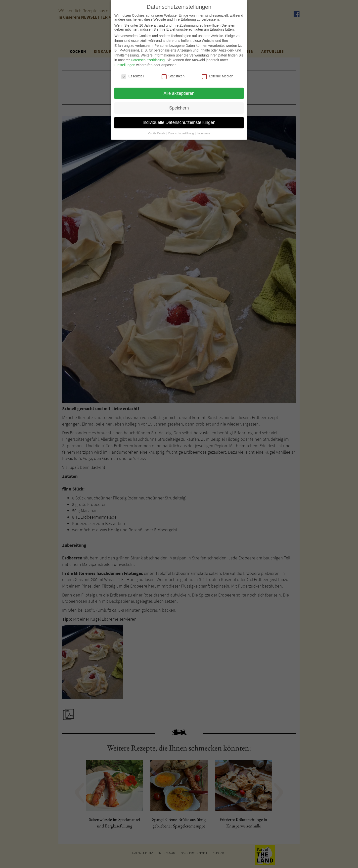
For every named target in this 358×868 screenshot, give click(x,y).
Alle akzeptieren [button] (179, 91)
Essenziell (133, 74)
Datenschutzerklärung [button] (181, 132)
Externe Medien (218, 74)
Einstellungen (125, 63)
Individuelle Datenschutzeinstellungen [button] (179, 121)
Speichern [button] (179, 106)
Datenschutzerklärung (148, 58)
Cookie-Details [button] (157, 132)
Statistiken (173, 74)
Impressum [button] (203, 132)
